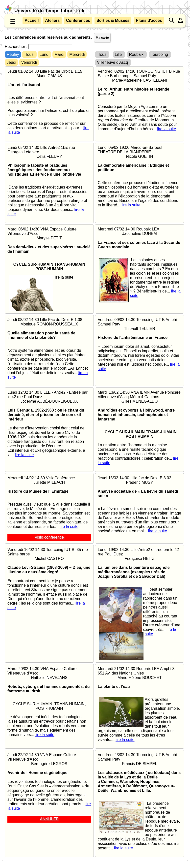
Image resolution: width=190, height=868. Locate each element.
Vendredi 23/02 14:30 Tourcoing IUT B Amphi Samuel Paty (140, 802)
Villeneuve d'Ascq (113, 62)
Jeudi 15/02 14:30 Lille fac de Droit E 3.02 (140, 505)
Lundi (44, 54)
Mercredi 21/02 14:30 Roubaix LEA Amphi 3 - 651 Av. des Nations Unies (140, 704)
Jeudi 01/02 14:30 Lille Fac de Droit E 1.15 (49, 102)
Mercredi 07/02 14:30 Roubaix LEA (140, 262)
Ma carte (102, 38)
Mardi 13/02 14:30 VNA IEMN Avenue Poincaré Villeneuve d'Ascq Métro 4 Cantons (140, 428)
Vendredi (29, 62)
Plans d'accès (149, 20)
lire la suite (166, 129)
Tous (29, 54)
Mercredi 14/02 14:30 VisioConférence (49, 508)
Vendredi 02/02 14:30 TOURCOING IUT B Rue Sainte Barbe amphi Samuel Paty (140, 100)
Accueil (32, 20)
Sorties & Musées (113, 20)
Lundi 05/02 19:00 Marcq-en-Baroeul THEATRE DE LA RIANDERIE (140, 176)
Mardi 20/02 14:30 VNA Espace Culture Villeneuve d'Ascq (49, 702)
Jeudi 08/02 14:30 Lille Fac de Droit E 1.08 (49, 349)
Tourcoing (160, 54)
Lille (119, 54)
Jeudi (11, 62)
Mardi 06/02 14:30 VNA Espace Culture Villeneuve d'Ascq (49, 253)
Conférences (78, 20)
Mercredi (77, 54)
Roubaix (137, 54)
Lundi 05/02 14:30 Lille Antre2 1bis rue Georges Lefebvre (49, 181)
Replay (13, 54)
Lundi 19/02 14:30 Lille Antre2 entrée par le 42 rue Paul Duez (140, 592)
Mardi (59, 54)
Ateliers (52, 20)
